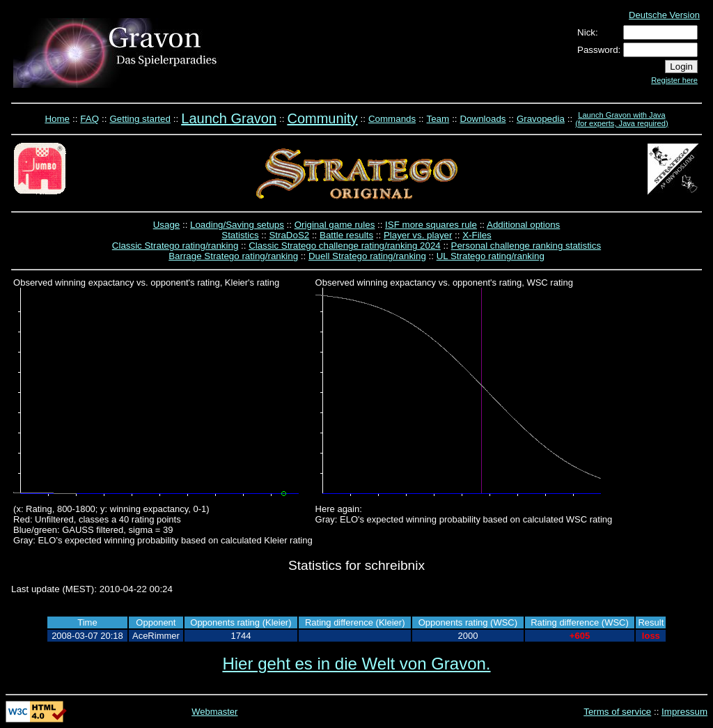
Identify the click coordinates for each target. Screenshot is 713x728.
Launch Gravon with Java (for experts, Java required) (621, 119)
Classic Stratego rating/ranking (175, 246)
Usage (167, 225)
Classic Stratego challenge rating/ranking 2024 (345, 246)
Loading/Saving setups (237, 225)
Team (438, 119)
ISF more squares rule (431, 225)
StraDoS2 (289, 235)
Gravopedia (541, 119)
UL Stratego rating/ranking (491, 256)
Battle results (346, 235)
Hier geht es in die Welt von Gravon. (356, 664)
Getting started (140, 119)
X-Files (477, 235)
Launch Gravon (229, 118)
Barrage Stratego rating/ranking (233, 256)
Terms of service (617, 712)
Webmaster (214, 712)
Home (57, 119)
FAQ (89, 119)
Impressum (684, 712)
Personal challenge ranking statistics (526, 246)
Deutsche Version (664, 15)
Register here (674, 80)
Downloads (483, 119)
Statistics (240, 235)
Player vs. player (418, 235)
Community (322, 118)
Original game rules (335, 225)
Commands (392, 119)
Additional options (523, 225)
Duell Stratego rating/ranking (367, 256)
